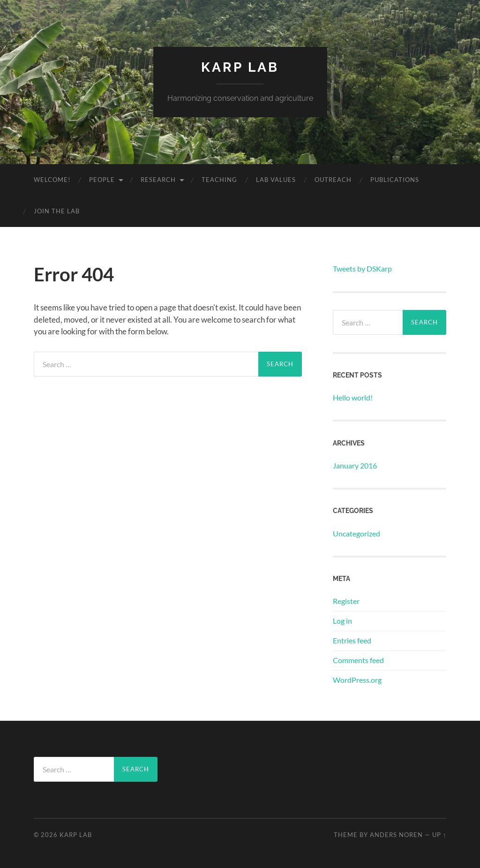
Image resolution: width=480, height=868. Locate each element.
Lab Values (276, 180)
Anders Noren (396, 835)
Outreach (333, 180)
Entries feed (352, 640)
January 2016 (355, 465)
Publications (395, 180)
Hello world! (353, 397)
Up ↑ (439, 835)
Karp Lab (240, 67)
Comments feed (358, 660)
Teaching (219, 180)
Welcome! (52, 180)
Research (158, 180)
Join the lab (57, 211)
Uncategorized (356, 533)
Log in (342, 621)
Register (346, 601)
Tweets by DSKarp (362, 268)
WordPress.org (357, 680)
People (102, 180)
